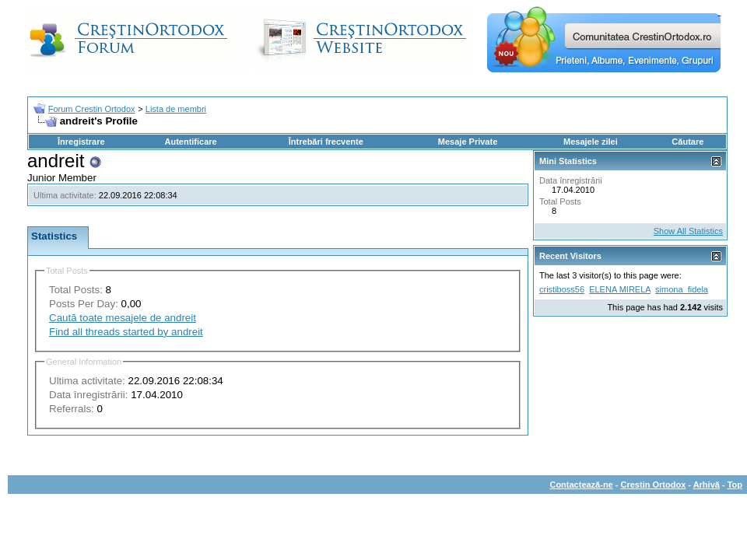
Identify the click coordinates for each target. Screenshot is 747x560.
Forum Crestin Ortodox (92, 109)
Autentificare (190, 142)
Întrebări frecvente (326, 142)
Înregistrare (81, 142)
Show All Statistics (688, 231)
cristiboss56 (562, 289)
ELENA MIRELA (620, 289)
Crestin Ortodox (654, 485)
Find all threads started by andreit (126, 332)
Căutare (687, 142)
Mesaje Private (468, 142)
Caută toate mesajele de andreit (123, 318)
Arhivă (707, 485)
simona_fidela (682, 289)
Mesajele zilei (591, 142)
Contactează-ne (581, 485)
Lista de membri (176, 109)
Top (735, 485)
